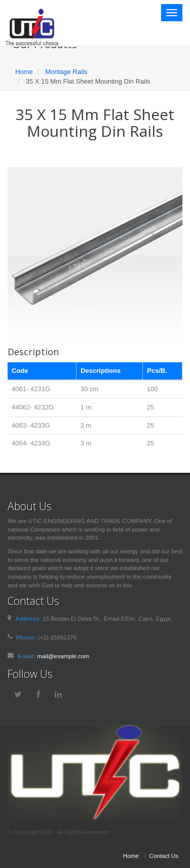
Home (24, 72)
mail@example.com (63, 656)
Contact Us (164, 856)
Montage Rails (66, 72)
